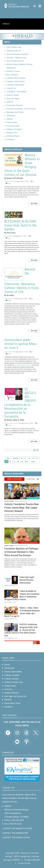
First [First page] (8, 458)
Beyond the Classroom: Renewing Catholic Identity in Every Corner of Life (14, 274)
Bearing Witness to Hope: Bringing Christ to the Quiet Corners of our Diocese (14, 160)
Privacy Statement (32, 860)
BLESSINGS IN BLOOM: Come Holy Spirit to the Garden (14, 215)
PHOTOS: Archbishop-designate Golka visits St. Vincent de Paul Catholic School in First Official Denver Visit (21, 630)
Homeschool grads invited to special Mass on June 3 (20, 344)
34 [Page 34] (37, 458)
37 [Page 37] (14, 461)
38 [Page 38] (18, 461)
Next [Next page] (27, 461)
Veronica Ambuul (9, 501)
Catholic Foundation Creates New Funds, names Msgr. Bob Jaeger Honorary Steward (21, 508)
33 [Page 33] (33, 458)
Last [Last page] (33, 461)
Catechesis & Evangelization (29, 542)
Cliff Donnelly (9, 181)
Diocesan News (33, 498)
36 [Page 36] (10, 461)
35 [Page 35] (6, 461)
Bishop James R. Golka (11, 423)
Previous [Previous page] (16, 458)
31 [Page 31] (25, 458)
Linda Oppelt (8, 299)
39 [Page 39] (22, 461)
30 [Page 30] (22, 458)
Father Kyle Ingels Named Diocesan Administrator (27, 580)
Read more (34, 204)
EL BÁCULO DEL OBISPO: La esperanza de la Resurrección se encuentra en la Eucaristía (14, 394)
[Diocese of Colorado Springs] (17, 5)
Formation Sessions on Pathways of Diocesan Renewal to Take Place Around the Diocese (21, 552)
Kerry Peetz (8, 236)
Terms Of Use (24, 863)
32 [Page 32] (29, 458)
